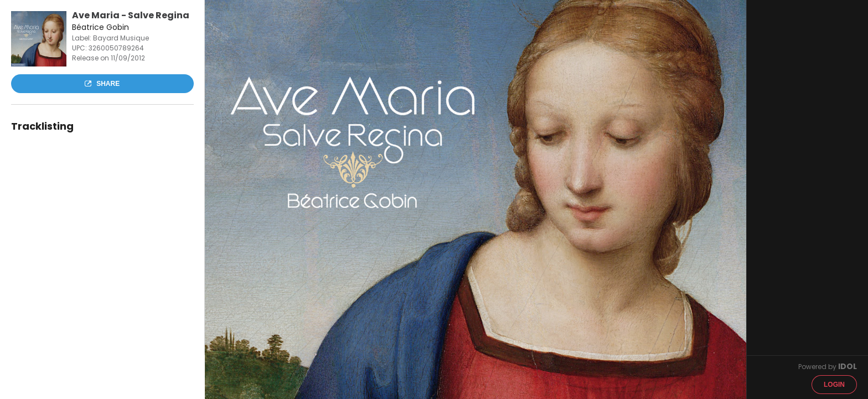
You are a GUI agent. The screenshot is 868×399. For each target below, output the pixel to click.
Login (834, 385)
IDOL (848, 366)
